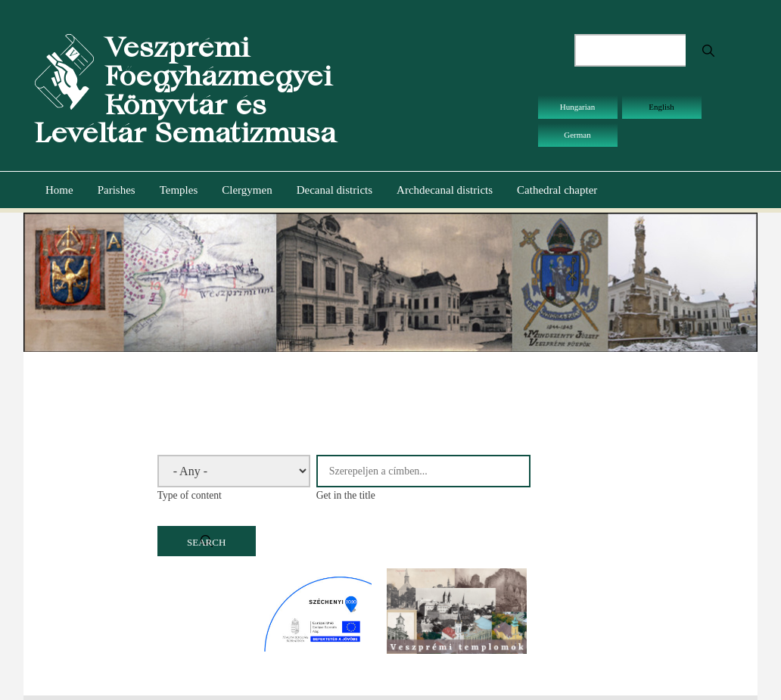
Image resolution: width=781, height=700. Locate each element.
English (661, 107)
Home (59, 190)
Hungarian (577, 107)
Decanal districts (334, 190)
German (577, 135)
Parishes (117, 190)
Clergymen (247, 190)
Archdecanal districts (445, 190)
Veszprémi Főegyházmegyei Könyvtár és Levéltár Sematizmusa (185, 90)
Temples (179, 190)
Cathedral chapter (557, 190)
